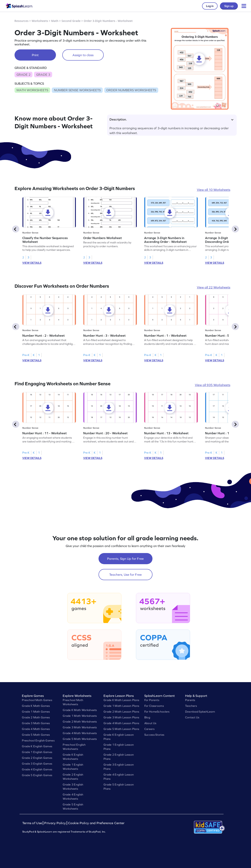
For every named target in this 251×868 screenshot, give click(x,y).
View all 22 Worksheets (214, 287)
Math (55, 21)
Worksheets (40, 21)
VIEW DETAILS (32, 263)
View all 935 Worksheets (213, 385)
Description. (171, 119)
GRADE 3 (43, 75)
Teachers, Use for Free (125, 575)
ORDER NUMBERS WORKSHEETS (131, 90)
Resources (22, 21)
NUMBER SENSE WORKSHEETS (77, 90)
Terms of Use (33, 823)
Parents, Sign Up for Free (125, 559)
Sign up (229, 6)
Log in (210, 6)
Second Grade (71, 21)
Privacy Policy (55, 823)
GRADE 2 (23, 75)
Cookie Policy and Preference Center (96, 823)
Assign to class (83, 55)
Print (35, 55)
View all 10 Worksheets (214, 190)
